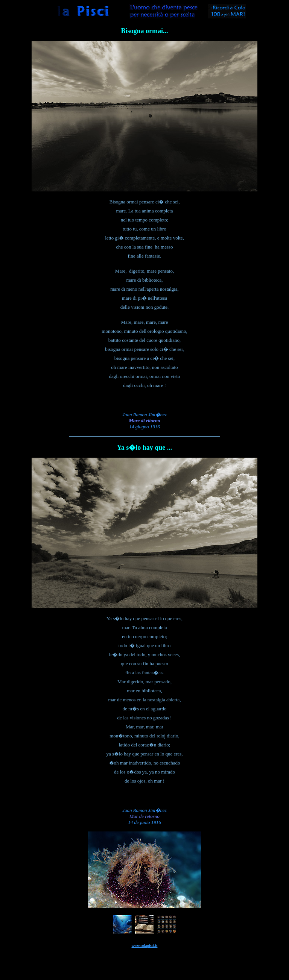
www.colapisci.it (145, 946)
